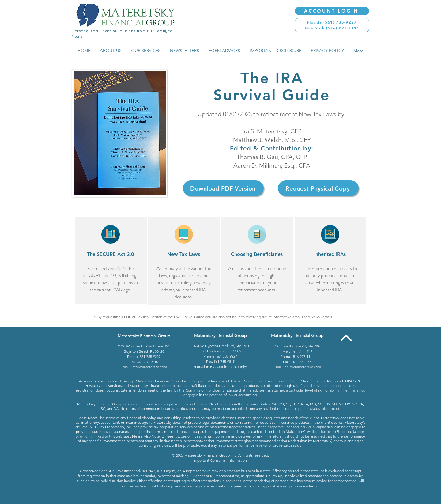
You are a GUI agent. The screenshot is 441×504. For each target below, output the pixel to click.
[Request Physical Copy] (318, 188)
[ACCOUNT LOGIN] (332, 11)
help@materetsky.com (303, 367)
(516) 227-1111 (343, 28)
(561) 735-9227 (340, 22)
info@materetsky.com (149, 367)
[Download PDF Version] (223, 188)
